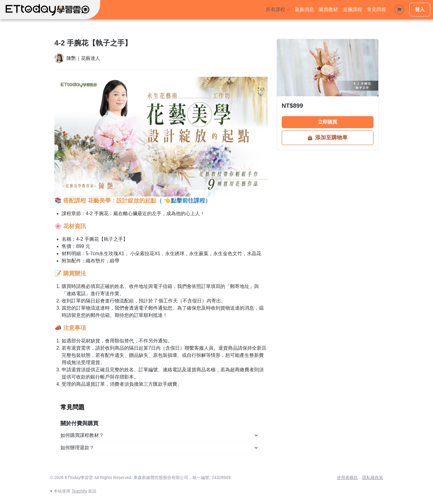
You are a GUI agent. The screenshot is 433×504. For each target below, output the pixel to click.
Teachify (79, 491)
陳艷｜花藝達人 (83, 58)
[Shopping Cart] (399, 10)
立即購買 (327, 122)
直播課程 (352, 9)
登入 (420, 9)
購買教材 (328, 9)
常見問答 (376, 9)
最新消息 (304, 9)
